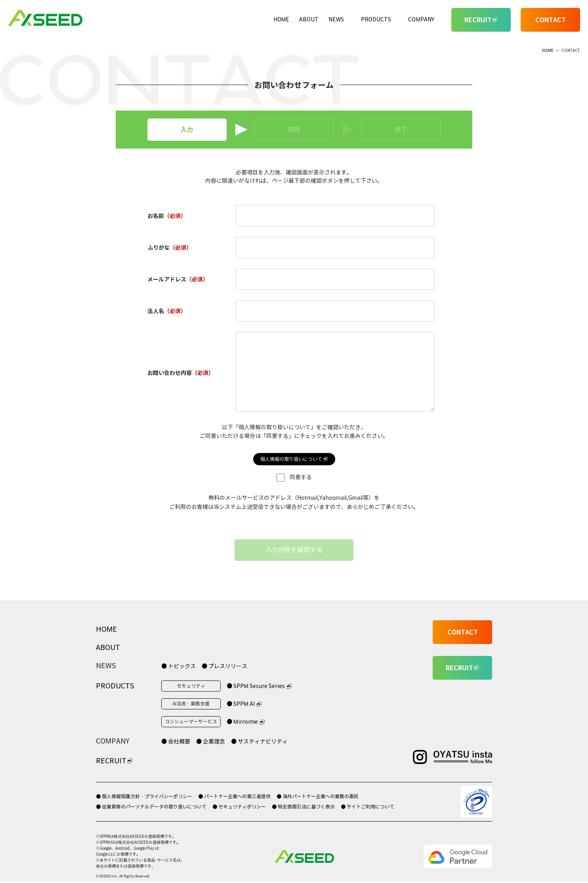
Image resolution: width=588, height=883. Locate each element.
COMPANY (421, 20)
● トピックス (178, 666)
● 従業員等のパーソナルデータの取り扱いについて (151, 807)
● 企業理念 (211, 742)
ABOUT (309, 20)
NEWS (336, 20)
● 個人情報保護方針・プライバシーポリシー (144, 796)
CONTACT (551, 20)
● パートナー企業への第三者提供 (234, 796)
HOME (282, 20)
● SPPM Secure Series (256, 686)
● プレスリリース (224, 666)
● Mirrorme (242, 722)
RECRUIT (111, 761)
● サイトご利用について (367, 807)
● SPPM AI (241, 704)
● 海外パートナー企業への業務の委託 (318, 796)
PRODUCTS (376, 20)
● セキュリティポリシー (239, 807)
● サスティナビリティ (259, 742)
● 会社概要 (176, 742)
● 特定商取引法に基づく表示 (303, 807)
